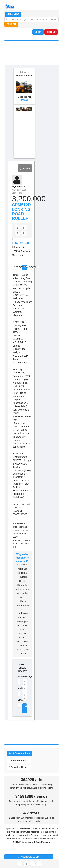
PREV (16, 267)
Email (18, 700)
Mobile (18, 688)
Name (18, 676)
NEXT (30, 267)
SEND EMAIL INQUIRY (22, 668)
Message (25, 676)
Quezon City (19, 247)
